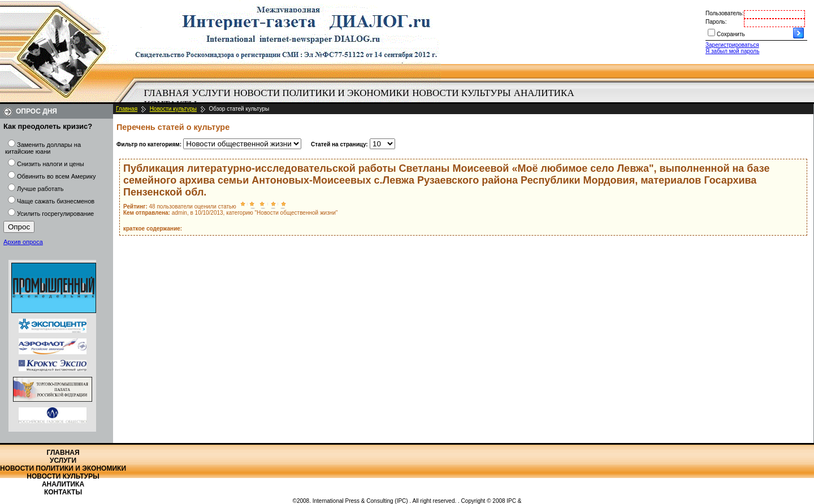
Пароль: (716, 22)
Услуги (211, 93)
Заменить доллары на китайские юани (43, 148)
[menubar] (362, 99)
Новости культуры (461, 93)
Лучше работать (40, 189)
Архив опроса (23, 242)
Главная (167, 93)
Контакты (63, 492)
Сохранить (731, 34)
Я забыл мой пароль (732, 51)
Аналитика (544, 93)
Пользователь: (725, 13)
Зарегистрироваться (732, 45)
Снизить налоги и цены (51, 164)
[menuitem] (166, 93)
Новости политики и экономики (321, 93)
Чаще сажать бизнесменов (56, 201)
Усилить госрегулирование (55, 214)
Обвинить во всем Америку (56, 176)
